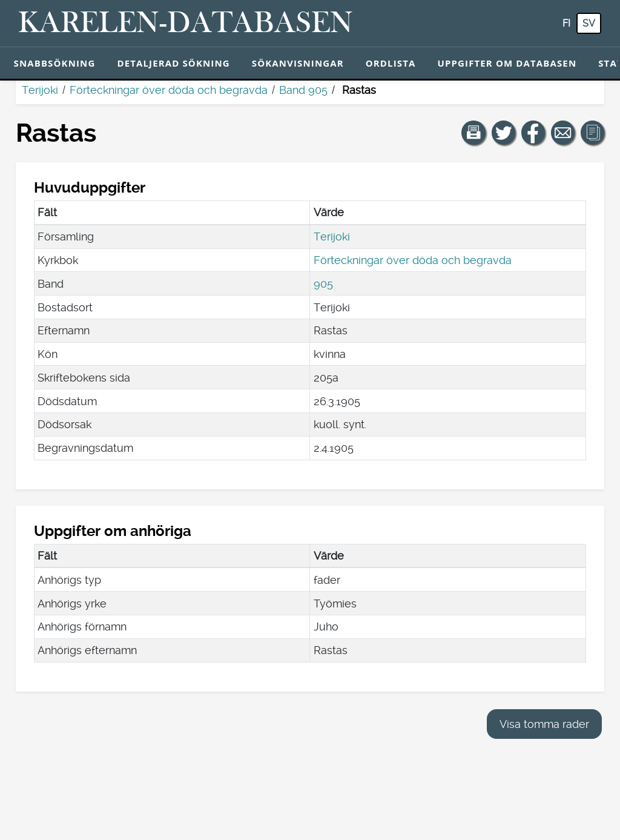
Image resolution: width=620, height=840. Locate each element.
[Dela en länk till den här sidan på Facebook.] (533, 133)
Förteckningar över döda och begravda (169, 90)
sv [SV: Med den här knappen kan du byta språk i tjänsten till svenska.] (589, 23)
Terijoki (40, 90)
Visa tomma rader (544, 724)
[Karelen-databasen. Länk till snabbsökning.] (186, 24)
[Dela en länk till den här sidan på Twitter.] (504, 133)
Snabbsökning (55, 63)
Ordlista (391, 63)
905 (323, 284)
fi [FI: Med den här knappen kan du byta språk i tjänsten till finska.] (566, 23)
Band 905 (303, 90)
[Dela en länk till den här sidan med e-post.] (563, 133)
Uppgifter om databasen (507, 63)
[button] (473, 133)
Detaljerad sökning (173, 63)
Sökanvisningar (298, 63)
